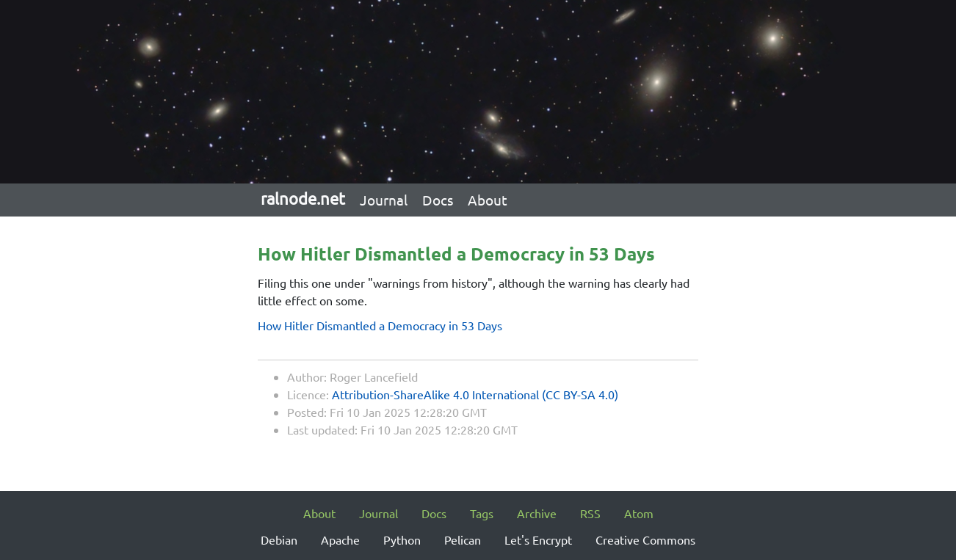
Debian (279, 539)
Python (402, 539)
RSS (590, 513)
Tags (482, 513)
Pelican (463, 539)
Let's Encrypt (538, 539)
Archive (537, 513)
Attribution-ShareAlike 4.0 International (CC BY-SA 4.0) (475, 394)
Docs (438, 200)
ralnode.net (303, 198)
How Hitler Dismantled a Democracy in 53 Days (380, 325)
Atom (639, 513)
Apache (340, 539)
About (488, 200)
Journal (384, 200)
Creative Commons (645, 539)
